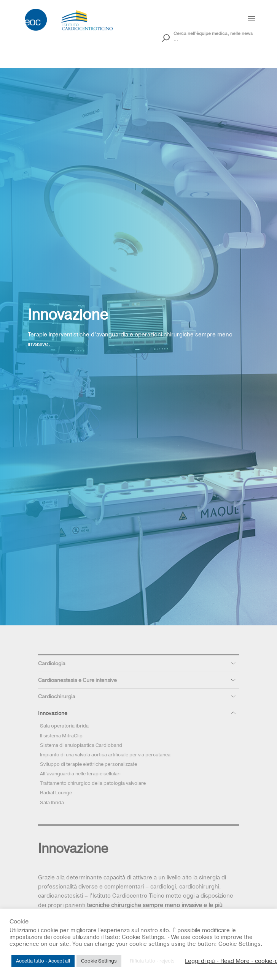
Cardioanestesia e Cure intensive (77, 680)
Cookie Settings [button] (99, 961)
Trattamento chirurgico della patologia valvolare (93, 783)
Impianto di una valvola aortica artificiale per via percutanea (105, 754)
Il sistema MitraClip (61, 735)
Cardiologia (52, 663)
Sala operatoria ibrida (64, 726)
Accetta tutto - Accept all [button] (43, 961)
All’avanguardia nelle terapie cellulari (80, 773)
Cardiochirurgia (57, 696)
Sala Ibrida (52, 802)
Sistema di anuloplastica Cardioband (81, 745)
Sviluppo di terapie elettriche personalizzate (88, 764)
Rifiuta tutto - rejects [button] (152, 961)
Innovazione (53, 713)
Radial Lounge (56, 792)
